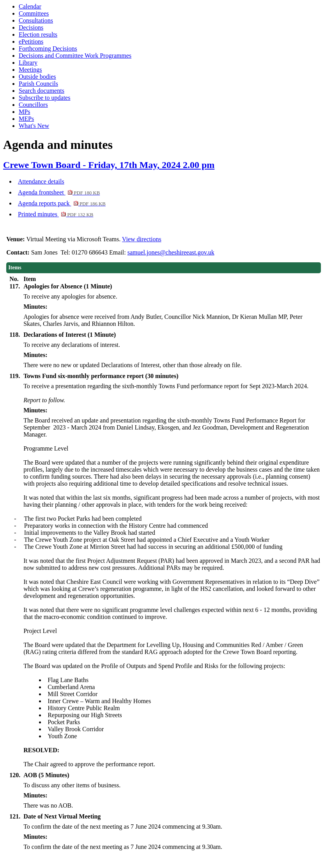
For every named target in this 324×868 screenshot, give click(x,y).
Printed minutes (56, 214)
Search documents (42, 91)
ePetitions (31, 42)
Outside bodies (37, 77)
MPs (24, 112)
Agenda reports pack (62, 203)
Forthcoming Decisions (48, 49)
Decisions (31, 27)
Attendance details (41, 181)
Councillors (33, 105)
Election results (38, 34)
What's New (34, 126)
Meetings (30, 70)
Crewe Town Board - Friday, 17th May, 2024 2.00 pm (109, 165)
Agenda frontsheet (59, 192)
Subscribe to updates (44, 98)
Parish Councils (38, 84)
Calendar (30, 6)
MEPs (26, 119)
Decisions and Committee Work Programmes (75, 56)
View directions (142, 239)
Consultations (36, 20)
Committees (34, 13)
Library (28, 63)
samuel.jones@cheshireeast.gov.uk (171, 252)
